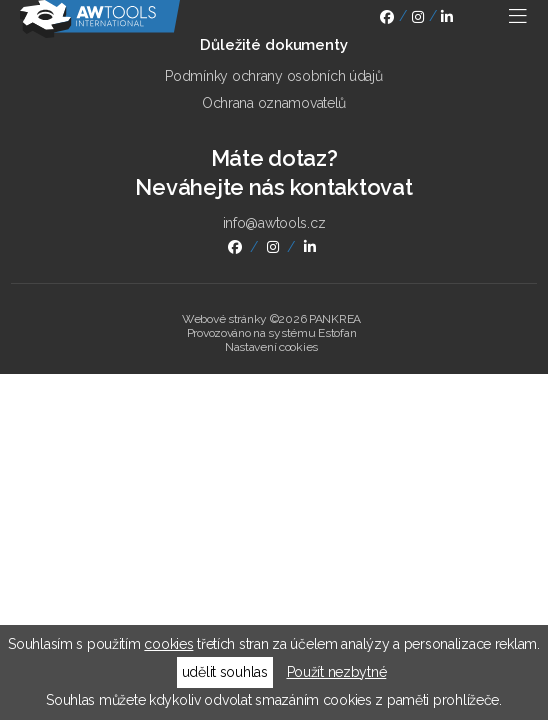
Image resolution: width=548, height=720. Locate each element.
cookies (168, 644)
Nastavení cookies (271, 347)
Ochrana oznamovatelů (274, 103)
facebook (387, 19)
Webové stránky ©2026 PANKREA (271, 319)
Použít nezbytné (337, 672)
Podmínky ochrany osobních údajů (273, 76)
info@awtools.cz (274, 223)
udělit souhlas (225, 672)
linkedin (447, 19)
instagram (418, 19)
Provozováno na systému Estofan (272, 333)
